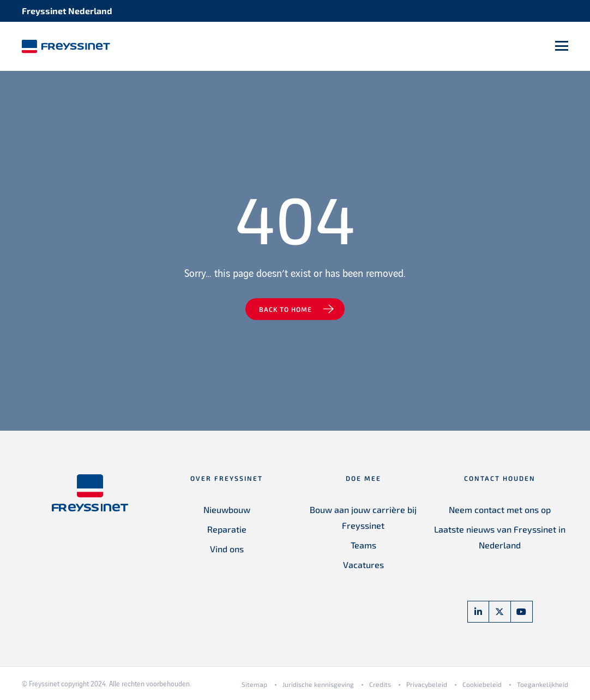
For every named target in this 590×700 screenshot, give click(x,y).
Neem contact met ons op (500, 509)
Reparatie (227, 529)
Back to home (285, 309)
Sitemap (254, 684)
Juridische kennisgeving (318, 684)
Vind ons (227, 549)
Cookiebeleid (482, 684)
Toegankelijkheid (543, 684)
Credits (380, 684)
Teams (363, 545)
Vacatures (363, 565)
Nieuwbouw (227, 509)
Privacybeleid (427, 684)
